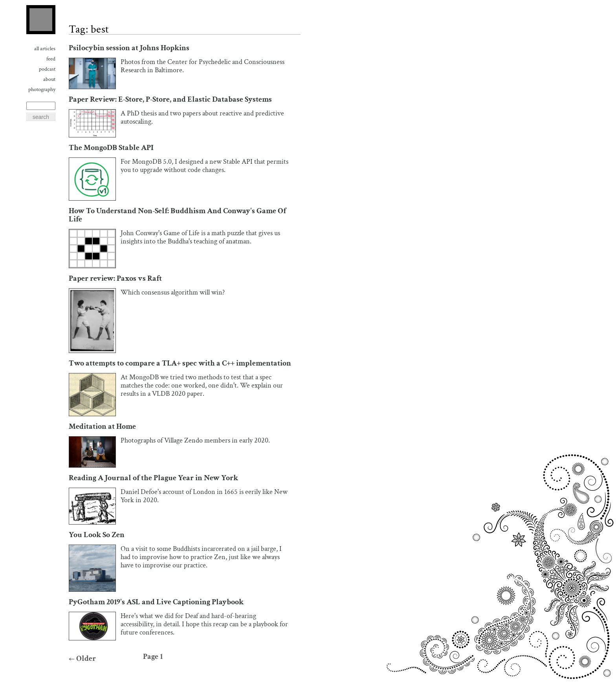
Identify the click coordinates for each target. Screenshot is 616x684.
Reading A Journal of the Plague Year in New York (153, 478)
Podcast (47, 69)
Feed (51, 59)
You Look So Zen (97, 535)
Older (82, 659)
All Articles (45, 49)
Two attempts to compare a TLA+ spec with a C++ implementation (180, 363)
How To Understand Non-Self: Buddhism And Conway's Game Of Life (177, 215)
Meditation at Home (102, 427)
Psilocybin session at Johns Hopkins (129, 48)
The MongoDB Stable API (111, 148)
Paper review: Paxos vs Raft (115, 279)
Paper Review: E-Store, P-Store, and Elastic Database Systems (170, 100)
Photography (42, 90)
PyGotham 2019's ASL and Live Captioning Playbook (156, 602)
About (49, 79)
